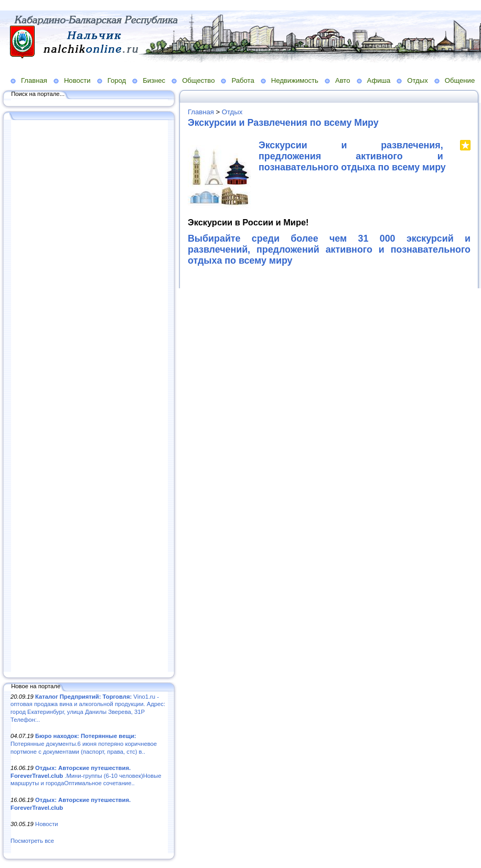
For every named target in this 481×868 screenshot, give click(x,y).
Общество (198, 80)
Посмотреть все (32, 841)
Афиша (379, 80)
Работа (243, 80)
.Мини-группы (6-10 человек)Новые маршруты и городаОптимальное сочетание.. (86, 775)
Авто (343, 80)
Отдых (417, 80)
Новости (77, 80)
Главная (34, 80)
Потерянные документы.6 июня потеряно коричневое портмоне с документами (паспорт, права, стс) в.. (84, 744)
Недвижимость (295, 80)
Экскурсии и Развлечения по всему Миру (283, 123)
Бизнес (154, 80)
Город (117, 80)
